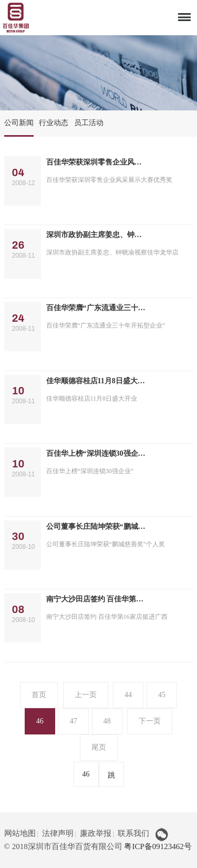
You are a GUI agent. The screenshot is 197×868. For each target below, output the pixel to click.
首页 (39, 695)
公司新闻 (19, 123)
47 (74, 721)
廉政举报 (96, 833)
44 (128, 695)
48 (107, 721)
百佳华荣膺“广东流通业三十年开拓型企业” (97, 308)
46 (40, 721)
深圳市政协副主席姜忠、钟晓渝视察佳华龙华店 (97, 235)
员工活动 (89, 123)
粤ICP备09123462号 (158, 846)
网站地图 (20, 833)
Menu (184, 15)
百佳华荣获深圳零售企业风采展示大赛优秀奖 (97, 162)
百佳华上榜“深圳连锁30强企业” (97, 453)
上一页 (86, 695)
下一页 (150, 721)
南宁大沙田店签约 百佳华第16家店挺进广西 (97, 599)
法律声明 (58, 833)
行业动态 (54, 123)
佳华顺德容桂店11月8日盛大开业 (97, 381)
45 (162, 695)
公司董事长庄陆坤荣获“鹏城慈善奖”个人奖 (97, 527)
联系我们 (133, 833)
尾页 (99, 747)
